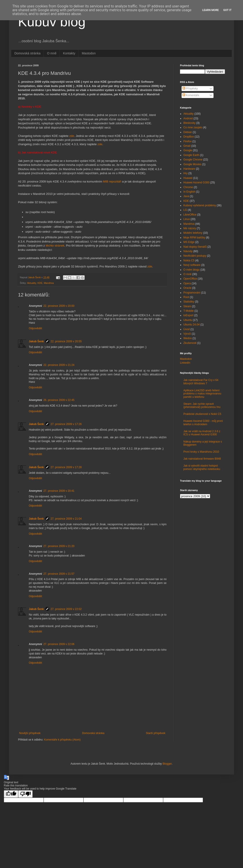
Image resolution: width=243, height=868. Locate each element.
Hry (186, 173)
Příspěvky (190, 89)
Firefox (188, 141)
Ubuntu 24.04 (191, 325)
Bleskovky (189, 123)
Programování (192, 293)
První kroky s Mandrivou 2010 (201, 452)
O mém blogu (191, 270)
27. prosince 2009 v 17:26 (66, 424)
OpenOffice (190, 279)
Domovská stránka (27, 53)
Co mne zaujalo (193, 127)
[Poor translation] (25, 794)
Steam (187, 306)
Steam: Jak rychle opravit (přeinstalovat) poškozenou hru (202, 405)
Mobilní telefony (193, 233)
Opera (187, 283)
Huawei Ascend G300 (196, 183)
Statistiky (189, 302)
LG (185, 210)
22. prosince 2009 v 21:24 (59, 365)
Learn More (211, 10)
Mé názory (190, 228)
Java (186, 196)
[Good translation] (11, 794)
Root (186, 297)
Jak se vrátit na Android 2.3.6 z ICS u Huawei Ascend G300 (202, 433)
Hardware (189, 169)
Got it (227, 10)
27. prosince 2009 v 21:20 (59, 546)
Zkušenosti (190, 343)
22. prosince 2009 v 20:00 (59, 306)
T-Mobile (189, 311)
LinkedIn (185, 363)
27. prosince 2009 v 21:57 (59, 574)
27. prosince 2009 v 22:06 (59, 644)
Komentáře (191, 95)
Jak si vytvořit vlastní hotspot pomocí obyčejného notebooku (202, 467)
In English (189, 192)
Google (188, 150)
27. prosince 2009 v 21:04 (66, 519)
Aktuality (31, 283)
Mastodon (89, 53)
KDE (40, 283)
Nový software (192, 265)
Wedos (188, 338)
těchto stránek (55, 246)
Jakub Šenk (36, 341)
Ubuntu (188, 320)
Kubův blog (52, 22)
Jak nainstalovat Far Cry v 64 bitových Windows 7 (201, 382)
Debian (188, 132)
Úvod (187, 329)
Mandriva (49, 283)
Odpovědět (35, 328)
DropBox (189, 137)
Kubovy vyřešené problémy (200, 205)
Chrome (188, 187)
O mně (52, 53)
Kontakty (69, 53)
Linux (187, 219)
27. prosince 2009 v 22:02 (66, 609)
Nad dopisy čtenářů (195, 247)
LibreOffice (190, 215)
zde (72, 136)
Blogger (167, 764)
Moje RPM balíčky (194, 238)
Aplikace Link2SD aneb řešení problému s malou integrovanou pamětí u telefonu (202, 394)
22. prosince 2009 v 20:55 (66, 341)
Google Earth (191, 155)
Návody (188, 251)
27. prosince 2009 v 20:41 (59, 491)
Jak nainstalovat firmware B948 (202, 459)
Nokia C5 (189, 260)
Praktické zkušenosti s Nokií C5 (202, 414)
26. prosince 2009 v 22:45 (59, 400)
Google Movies (192, 164)
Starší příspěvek (156, 733)
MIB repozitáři (112, 181)
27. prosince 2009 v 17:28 (66, 467)
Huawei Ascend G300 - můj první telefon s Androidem (203, 423)
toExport (188, 315)
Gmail (187, 146)
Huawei (188, 178)
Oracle (187, 288)
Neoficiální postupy (195, 256)
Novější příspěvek (30, 733)
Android (188, 118)
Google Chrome (193, 160)
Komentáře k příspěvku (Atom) (62, 740)
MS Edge (189, 242)
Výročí (187, 334)
